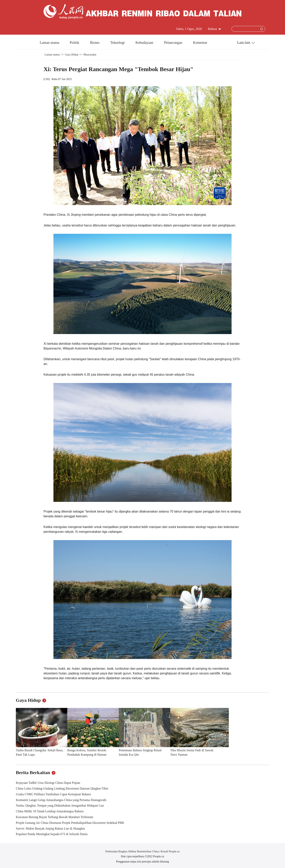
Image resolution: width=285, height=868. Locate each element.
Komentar (200, 43)
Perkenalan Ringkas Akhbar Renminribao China (132, 851)
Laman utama (49, 43)
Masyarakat (90, 55)
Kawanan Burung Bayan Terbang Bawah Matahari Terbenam (55, 817)
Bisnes (95, 43)
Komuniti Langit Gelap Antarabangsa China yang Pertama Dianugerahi (61, 800)
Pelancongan (174, 43)
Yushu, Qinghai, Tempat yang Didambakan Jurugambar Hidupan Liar (60, 805)
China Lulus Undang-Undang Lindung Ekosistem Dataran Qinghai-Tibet (62, 788)
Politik (75, 43)
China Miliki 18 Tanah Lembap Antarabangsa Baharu (50, 811)
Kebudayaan (145, 43)
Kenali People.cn (170, 851)
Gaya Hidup (71, 55)
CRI (47, 79)
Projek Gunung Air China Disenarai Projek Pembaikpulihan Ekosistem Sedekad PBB (70, 823)
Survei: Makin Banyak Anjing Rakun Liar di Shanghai (50, 828)
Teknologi (118, 43)
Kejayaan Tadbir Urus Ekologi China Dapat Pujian (48, 783)
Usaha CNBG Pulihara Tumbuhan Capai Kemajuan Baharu (53, 794)
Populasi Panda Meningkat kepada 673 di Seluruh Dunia (52, 834)
